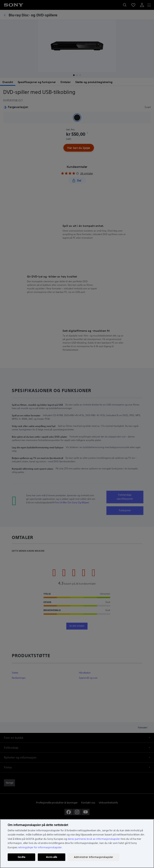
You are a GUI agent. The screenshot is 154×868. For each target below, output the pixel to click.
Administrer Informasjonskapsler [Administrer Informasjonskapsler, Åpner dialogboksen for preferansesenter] (94, 857)
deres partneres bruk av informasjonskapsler (94, 839)
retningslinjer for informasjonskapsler (40, 847)
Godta (21, 857)
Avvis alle (52, 857)
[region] (77, 844)
